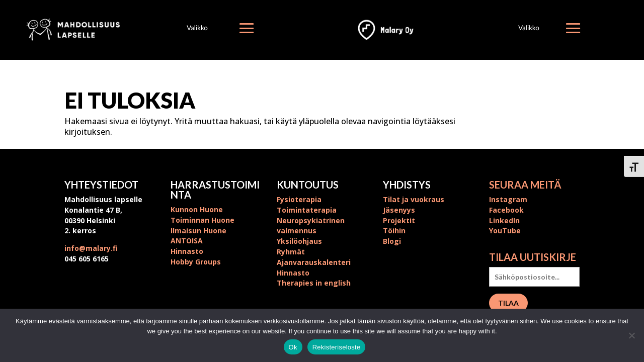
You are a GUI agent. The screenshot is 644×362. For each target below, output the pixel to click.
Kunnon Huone (197, 209)
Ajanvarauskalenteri (314, 262)
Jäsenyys (399, 210)
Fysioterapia (299, 199)
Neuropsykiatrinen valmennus (311, 226)
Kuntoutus (308, 185)
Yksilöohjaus (299, 241)
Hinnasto (187, 251)
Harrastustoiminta (215, 190)
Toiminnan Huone (203, 220)
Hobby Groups (196, 262)
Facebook (506, 210)
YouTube (505, 231)
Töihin (394, 231)
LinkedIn (504, 220)
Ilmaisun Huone (198, 231)
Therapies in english (314, 283)
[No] (631, 335)
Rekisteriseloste (337, 347)
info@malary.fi (91, 248)
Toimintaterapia (307, 210)
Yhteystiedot (101, 185)
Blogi (392, 241)
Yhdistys (407, 185)
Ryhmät (291, 252)
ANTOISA (187, 241)
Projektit (399, 220)
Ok (293, 347)
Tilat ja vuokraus (414, 199)
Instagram (508, 199)
